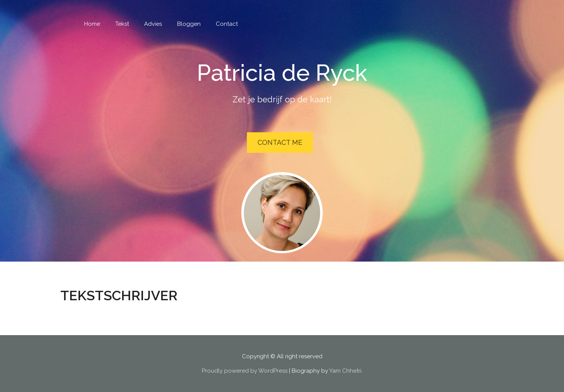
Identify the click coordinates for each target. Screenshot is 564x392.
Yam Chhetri (345, 371)
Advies (153, 24)
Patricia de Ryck (282, 73)
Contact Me (280, 142)
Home (92, 24)
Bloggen (189, 24)
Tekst (122, 24)
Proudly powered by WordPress (245, 371)
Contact (227, 24)
